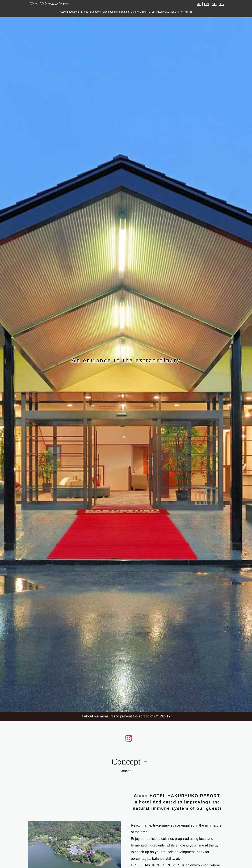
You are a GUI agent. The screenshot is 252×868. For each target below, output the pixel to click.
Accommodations (70, 12)
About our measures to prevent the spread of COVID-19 (127, 716)
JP (199, 4)
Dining (85, 12)
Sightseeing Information (116, 12)
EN (206, 4)
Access (188, 12)
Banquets (95, 12)
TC (222, 4)
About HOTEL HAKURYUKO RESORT (160, 12)
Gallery (135, 12)
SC (214, 4)
